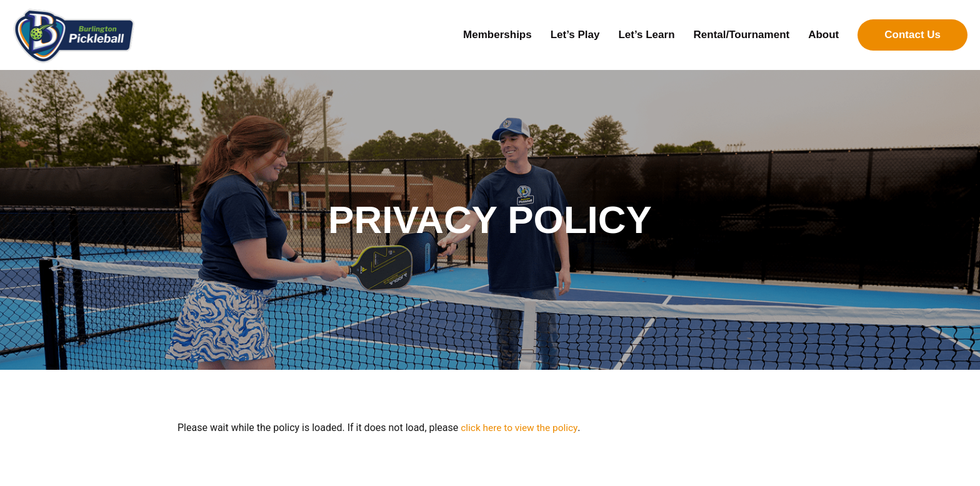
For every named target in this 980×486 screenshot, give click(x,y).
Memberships (497, 35)
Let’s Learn (646, 35)
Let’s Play (575, 35)
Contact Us (912, 35)
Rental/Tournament (742, 35)
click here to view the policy (521, 428)
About (823, 35)
